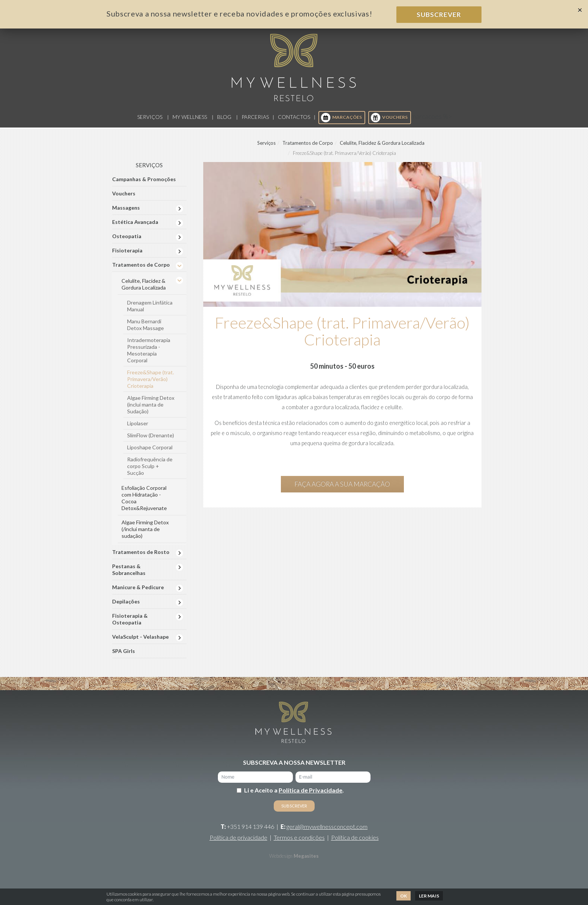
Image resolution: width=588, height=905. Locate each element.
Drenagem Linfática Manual (150, 311)
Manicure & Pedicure (138, 592)
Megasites (306, 861)
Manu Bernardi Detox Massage (145, 329)
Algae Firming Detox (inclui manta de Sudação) (151, 409)
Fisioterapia (127, 255)
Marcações (341, 122)
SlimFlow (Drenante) (151, 440)
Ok (403, 896)
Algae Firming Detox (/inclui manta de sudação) (145, 534)
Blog (224, 122)
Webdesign (281, 861)
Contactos (294, 122)
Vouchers (389, 122)
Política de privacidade (238, 842)
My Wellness (190, 122)
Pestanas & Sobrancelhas (129, 574)
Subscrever (439, 14)
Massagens (126, 212)
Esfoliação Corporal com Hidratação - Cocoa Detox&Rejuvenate (144, 503)
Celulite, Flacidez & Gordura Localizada (382, 148)
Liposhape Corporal (150, 452)
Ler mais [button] (429, 896)
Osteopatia (127, 241)
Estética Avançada (135, 227)
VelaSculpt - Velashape (140, 642)
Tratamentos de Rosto (141, 557)
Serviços (150, 122)
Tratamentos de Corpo (308, 148)
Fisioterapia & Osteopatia (130, 624)
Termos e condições (299, 842)
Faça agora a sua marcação (342, 489)
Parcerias (255, 122)
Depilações (126, 606)
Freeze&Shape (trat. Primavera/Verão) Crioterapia (151, 384)
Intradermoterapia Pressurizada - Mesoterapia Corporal (149, 355)
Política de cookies (355, 842)
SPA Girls (124, 656)
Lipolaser (138, 428)
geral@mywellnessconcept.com (327, 831)
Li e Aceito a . (294, 795)
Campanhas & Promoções (144, 184)
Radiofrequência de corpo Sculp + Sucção (150, 471)
